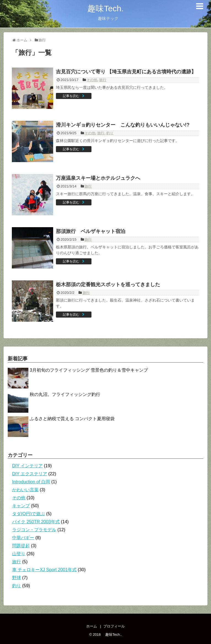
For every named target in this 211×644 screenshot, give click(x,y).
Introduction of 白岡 (31, 482)
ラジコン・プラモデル (34, 530)
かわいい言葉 (25, 490)
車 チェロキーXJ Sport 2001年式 (44, 570)
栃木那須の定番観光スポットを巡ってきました (108, 285)
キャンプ (21, 506)
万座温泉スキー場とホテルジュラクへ (98, 178)
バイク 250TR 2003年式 (36, 522)
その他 (92, 80)
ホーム (92, 626)
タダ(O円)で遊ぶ (29, 514)
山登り (19, 554)
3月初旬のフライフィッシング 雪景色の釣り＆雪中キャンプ (89, 370)
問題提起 (21, 546)
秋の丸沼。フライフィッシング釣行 (65, 394)
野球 (17, 578)
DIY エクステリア (30, 474)
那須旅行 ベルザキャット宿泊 (91, 231)
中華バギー (23, 538)
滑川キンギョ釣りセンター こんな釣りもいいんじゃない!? (123, 125)
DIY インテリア (27, 466)
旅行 (103, 80)
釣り (110, 133)
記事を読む (71, 96)
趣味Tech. (101, 8)
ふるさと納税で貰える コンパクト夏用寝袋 (72, 419)
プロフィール (114, 626)
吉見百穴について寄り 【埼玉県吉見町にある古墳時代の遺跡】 (126, 72)
